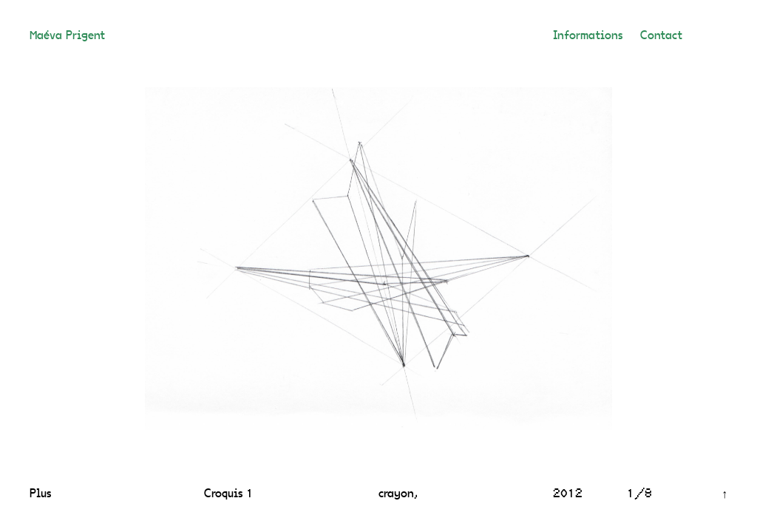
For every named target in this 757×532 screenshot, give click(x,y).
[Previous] (219, 259)
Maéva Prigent (67, 36)
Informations (588, 36)
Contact (661, 36)
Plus (40, 494)
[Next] (538, 259)
